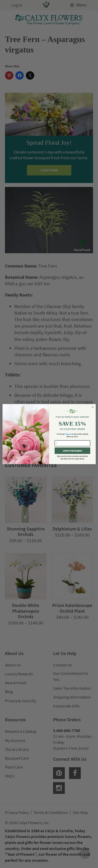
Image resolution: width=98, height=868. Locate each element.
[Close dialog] (93, 407)
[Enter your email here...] (72, 443)
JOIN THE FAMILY (72, 451)
